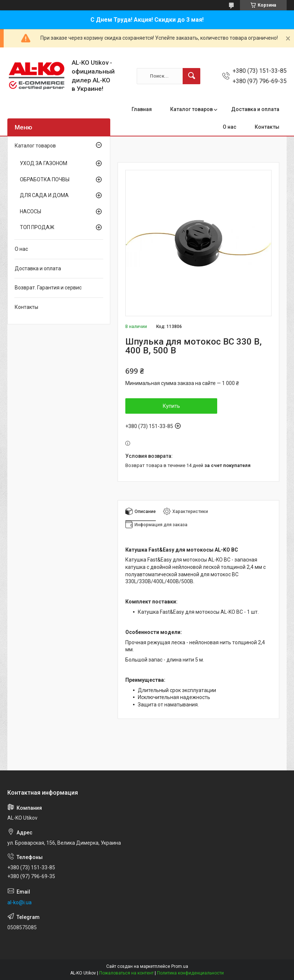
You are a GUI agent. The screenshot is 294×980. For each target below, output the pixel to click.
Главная (142, 109)
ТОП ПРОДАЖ (37, 227)
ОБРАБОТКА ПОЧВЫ (45, 179)
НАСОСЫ (31, 211)
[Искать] (191, 76)
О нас (230, 127)
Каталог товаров (191, 109)
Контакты (267, 127)
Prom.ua (180, 966)
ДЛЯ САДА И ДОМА (44, 195)
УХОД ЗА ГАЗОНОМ (44, 163)
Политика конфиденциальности (190, 973)
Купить (171, 406)
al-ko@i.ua (19, 902)
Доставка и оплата (255, 109)
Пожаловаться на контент (126, 973)
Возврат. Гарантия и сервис (48, 288)
